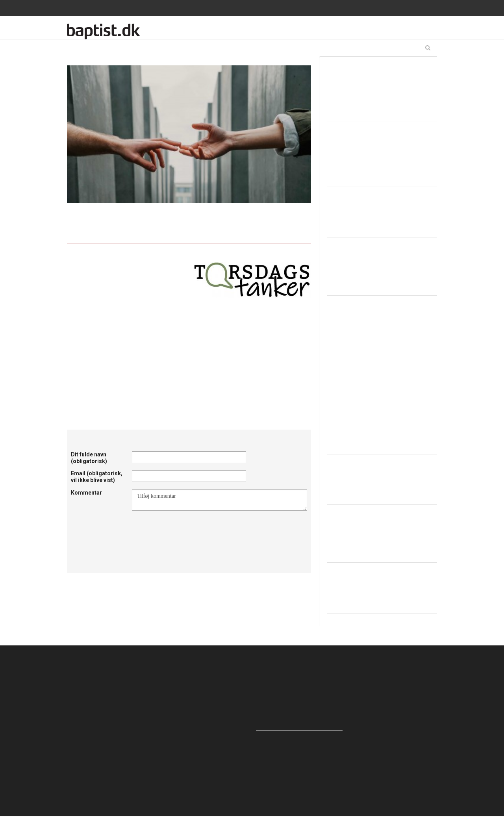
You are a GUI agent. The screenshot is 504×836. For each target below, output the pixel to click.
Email (97, 477)
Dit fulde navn (89, 458)
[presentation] (192, 530)
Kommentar (86, 493)
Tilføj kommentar (220, 500)
